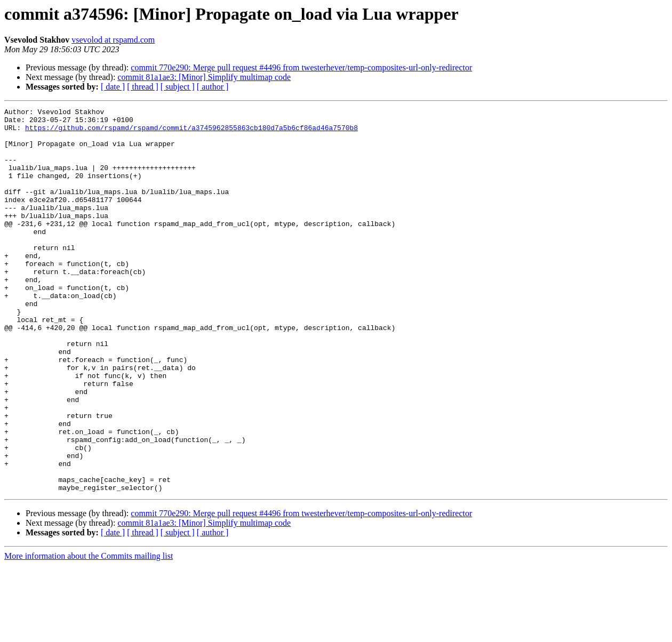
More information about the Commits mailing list (89, 633)
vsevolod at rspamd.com (113, 40)
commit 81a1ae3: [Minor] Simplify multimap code (204, 77)
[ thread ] (143, 87)
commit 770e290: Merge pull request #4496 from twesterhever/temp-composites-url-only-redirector (301, 67)
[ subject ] (178, 87)
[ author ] (213, 87)
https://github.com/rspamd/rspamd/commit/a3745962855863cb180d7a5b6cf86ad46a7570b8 (191, 132)
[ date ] (113, 87)
